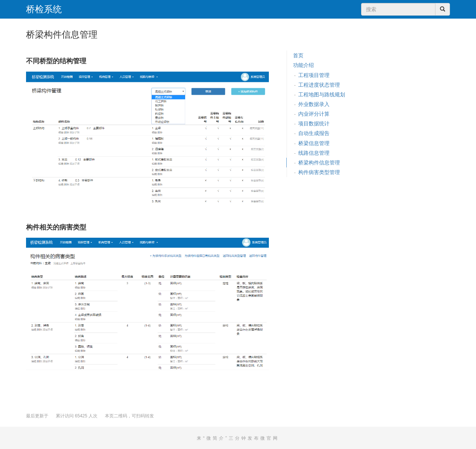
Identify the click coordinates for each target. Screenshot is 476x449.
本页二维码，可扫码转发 (129, 416)
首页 (298, 55)
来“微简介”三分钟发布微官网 (238, 438)
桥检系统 (44, 9)
